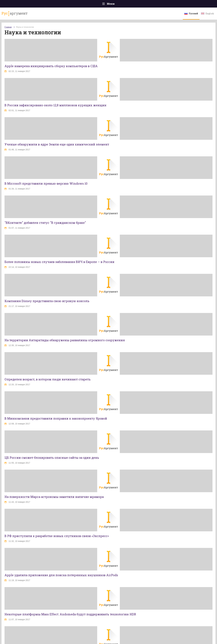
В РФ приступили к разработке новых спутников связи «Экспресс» (57, 536)
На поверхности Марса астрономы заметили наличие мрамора (54, 497)
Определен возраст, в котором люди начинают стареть (48, 379)
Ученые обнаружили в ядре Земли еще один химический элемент (57, 144)
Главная (8, 27)
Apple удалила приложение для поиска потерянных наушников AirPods (61, 575)
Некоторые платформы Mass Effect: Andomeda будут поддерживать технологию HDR (70, 614)
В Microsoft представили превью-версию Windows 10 (46, 183)
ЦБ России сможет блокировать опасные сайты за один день (52, 458)
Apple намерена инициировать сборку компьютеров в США (51, 66)
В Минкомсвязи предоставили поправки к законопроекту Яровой (56, 418)
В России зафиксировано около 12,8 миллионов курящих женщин (55, 105)
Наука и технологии (25, 27)
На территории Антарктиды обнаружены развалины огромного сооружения (65, 340)
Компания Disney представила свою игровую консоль (47, 301)
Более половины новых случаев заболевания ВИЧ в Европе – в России (59, 262)
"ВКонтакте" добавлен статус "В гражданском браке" (45, 223)
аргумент (15, 13)
